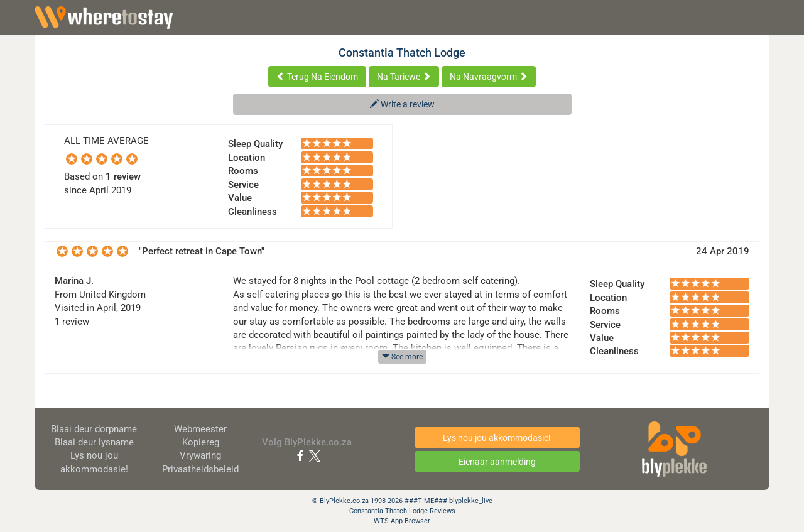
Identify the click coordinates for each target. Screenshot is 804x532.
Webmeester (200, 429)
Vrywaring (200, 455)
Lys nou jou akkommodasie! (497, 438)
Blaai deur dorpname (94, 429)
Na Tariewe (404, 77)
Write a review (402, 104)
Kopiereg (201, 442)
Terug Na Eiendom (317, 77)
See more (402, 357)
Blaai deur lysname (94, 442)
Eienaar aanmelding (497, 462)
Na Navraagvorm (489, 77)
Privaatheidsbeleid (200, 469)
